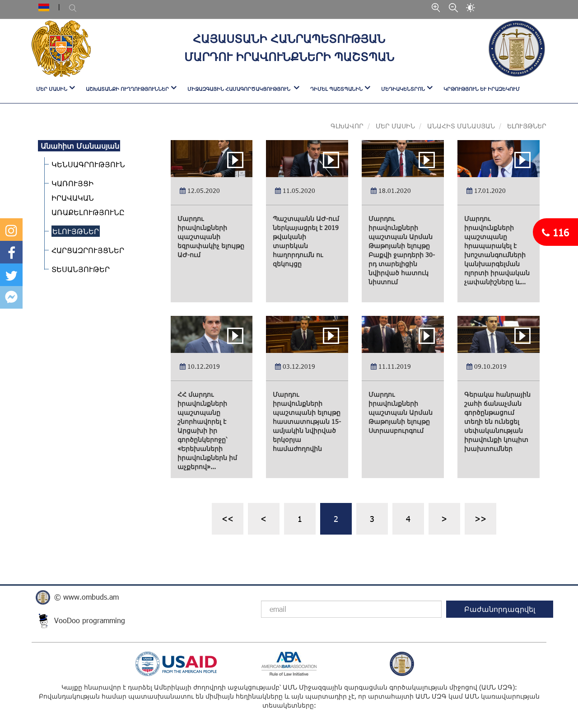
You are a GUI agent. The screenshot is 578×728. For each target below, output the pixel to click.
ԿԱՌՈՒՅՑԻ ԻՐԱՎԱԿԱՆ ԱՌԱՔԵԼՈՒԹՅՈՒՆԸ (85, 198)
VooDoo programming (90, 620)
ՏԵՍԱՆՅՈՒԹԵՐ (78, 269)
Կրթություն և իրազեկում (482, 89)
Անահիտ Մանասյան (461, 126)
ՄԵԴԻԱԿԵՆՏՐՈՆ (403, 89)
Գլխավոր (347, 126)
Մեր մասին (394, 126)
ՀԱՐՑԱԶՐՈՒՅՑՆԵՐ (85, 250)
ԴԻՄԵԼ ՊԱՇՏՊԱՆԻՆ (336, 89)
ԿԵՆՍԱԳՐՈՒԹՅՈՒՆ (86, 164)
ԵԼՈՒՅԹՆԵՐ (73, 231)
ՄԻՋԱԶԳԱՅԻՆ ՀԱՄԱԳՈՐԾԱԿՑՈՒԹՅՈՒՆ (240, 89)
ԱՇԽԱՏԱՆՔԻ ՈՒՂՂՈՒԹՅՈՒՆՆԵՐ (127, 89)
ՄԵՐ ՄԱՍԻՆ (52, 89)
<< (228, 519)
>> (480, 519)
